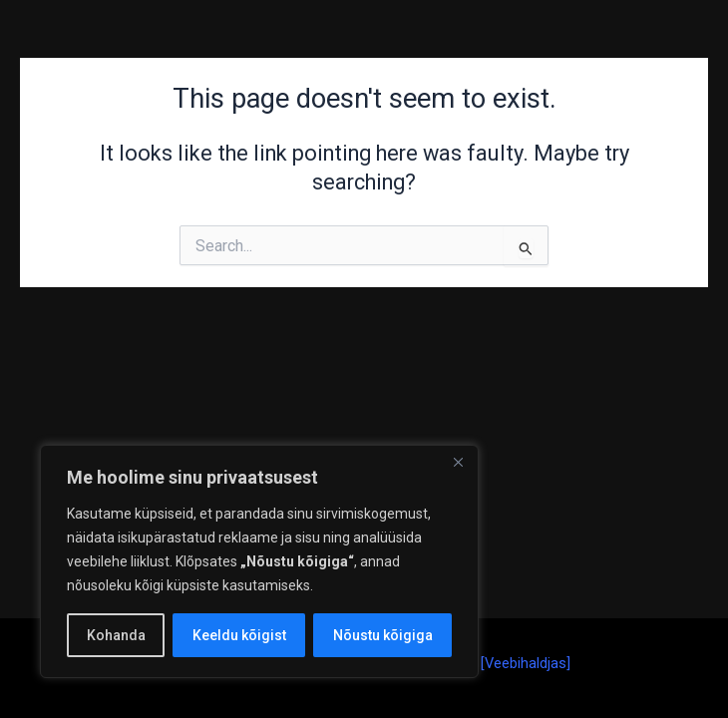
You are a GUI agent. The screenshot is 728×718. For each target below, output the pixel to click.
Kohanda (116, 635)
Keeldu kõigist (239, 635)
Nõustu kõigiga (383, 635)
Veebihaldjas (526, 663)
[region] (259, 561)
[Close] (458, 462)
